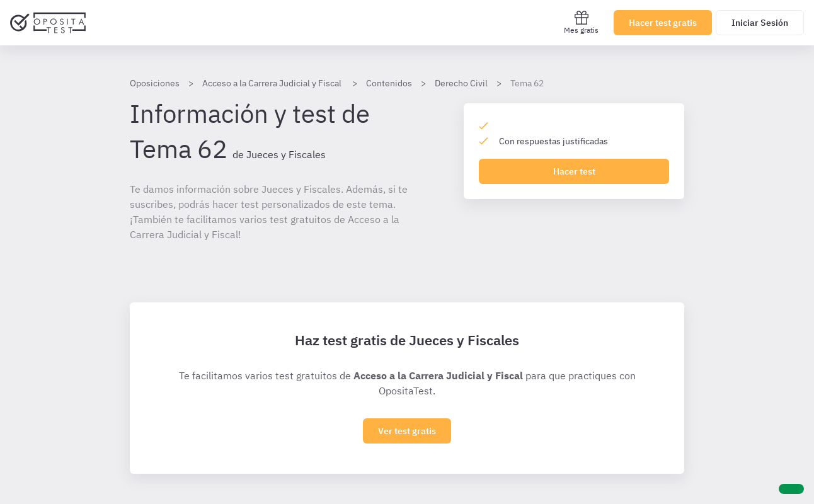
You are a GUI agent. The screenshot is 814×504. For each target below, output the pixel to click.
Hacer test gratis (663, 23)
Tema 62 (527, 83)
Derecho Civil (461, 83)
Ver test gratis (407, 431)
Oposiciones (155, 83)
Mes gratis (581, 22)
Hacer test (574, 171)
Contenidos (389, 83)
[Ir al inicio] (48, 23)
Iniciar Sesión (760, 23)
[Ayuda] (791, 489)
